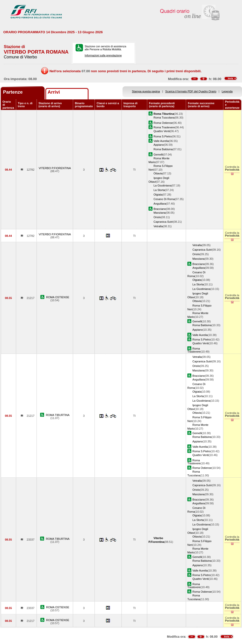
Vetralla (158, 226)
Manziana (160, 213)
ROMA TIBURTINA (58, 415)
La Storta (159, 190)
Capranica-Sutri (163, 222)
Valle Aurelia (161, 141)
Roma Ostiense (163, 123)
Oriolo (157, 217)
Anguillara (160, 204)
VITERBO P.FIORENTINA (55, 168)
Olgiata (158, 195)
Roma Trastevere (164, 127)
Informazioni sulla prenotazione (103, 55)
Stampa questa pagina (146, 91)
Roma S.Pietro (163, 136)
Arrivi (54, 92)
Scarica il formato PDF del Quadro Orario (191, 91)
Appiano (159, 145)
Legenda (227, 91)
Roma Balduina (163, 149)
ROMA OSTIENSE (58, 297)
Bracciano (160, 209)
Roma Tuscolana (164, 118)
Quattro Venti (162, 131)
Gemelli (158, 155)
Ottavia (158, 173)
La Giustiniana (162, 185)
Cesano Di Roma (164, 199)
